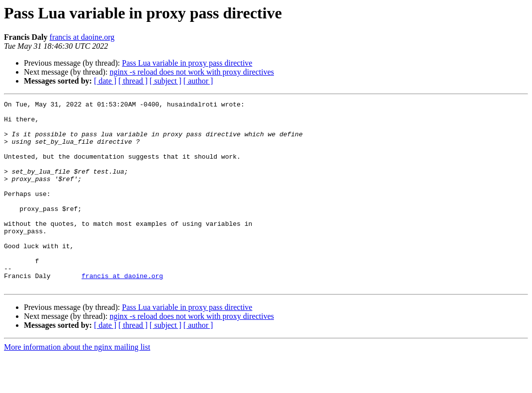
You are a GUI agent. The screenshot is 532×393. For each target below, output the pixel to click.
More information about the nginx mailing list (77, 384)
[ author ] (198, 81)
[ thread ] (133, 81)
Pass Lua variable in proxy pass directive (187, 63)
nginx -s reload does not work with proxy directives (192, 72)
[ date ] (105, 81)
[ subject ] (166, 81)
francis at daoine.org (82, 37)
